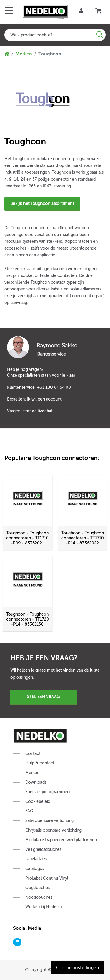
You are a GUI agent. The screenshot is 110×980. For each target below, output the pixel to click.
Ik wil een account (44, 399)
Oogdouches (37, 888)
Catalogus (35, 869)
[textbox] (55, 35)
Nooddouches (39, 897)
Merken (24, 54)
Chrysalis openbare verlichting (53, 830)
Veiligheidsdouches (43, 849)
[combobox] (55, 35)
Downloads (36, 782)
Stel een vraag (43, 697)
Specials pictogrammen (47, 792)
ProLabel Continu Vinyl (47, 878)
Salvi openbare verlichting (49, 821)
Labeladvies (36, 859)
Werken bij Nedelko (44, 907)
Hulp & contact (40, 763)
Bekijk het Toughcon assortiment (42, 203)
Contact (33, 754)
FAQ (29, 811)
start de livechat (38, 411)
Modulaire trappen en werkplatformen (61, 840)
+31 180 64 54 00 (54, 387)
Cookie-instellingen (78, 968)
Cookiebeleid (38, 802)
